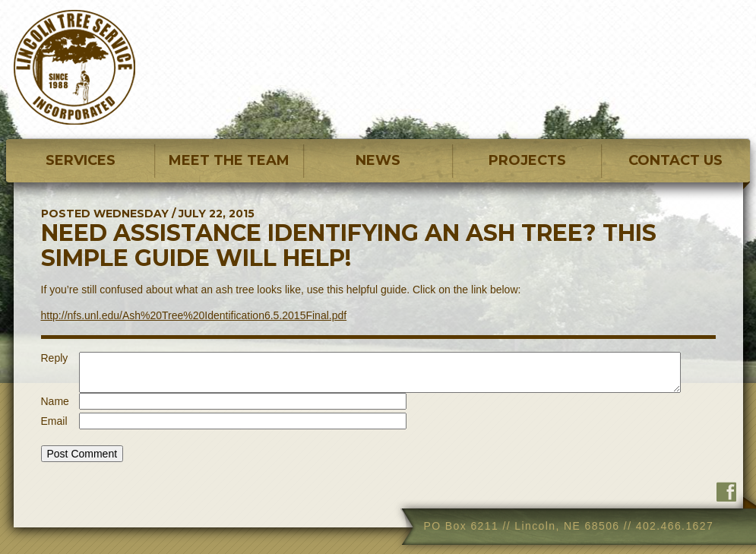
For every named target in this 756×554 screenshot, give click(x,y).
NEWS (378, 160)
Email (54, 421)
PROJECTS (527, 160)
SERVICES (81, 160)
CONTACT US (675, 160)
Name (55, 401)
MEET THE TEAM (229, 160)
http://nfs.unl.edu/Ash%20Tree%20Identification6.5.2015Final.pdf (194, 315)
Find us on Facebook (726, 492)
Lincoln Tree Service (74, 67)
